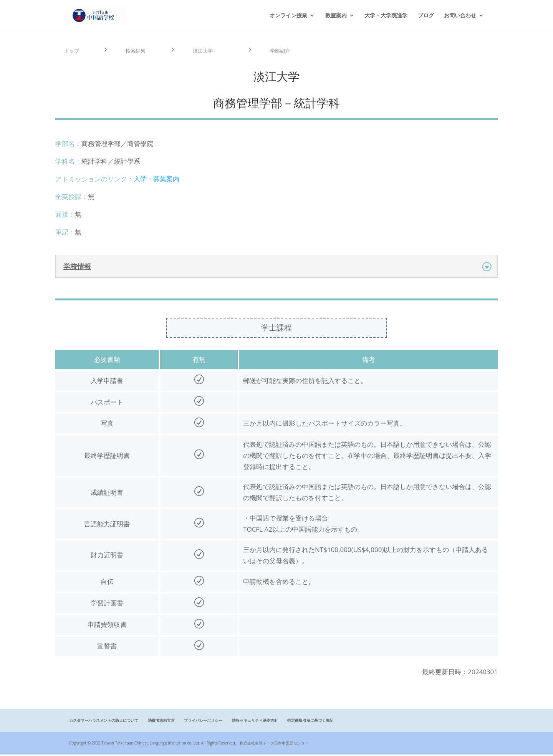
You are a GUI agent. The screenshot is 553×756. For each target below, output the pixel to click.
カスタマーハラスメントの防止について (104, 722)
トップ (74, 51)
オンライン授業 (288, 16)
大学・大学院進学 (386, 16)
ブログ (426, 16)
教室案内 (336, 16)
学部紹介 (282, 51)
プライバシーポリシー (203, 722)
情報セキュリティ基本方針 (255, 722)
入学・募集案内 (156, 180)
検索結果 (138, 51)
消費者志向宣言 (161, 722)
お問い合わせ (460, 16)
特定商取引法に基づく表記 (310, 722)
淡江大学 (205, 51)
